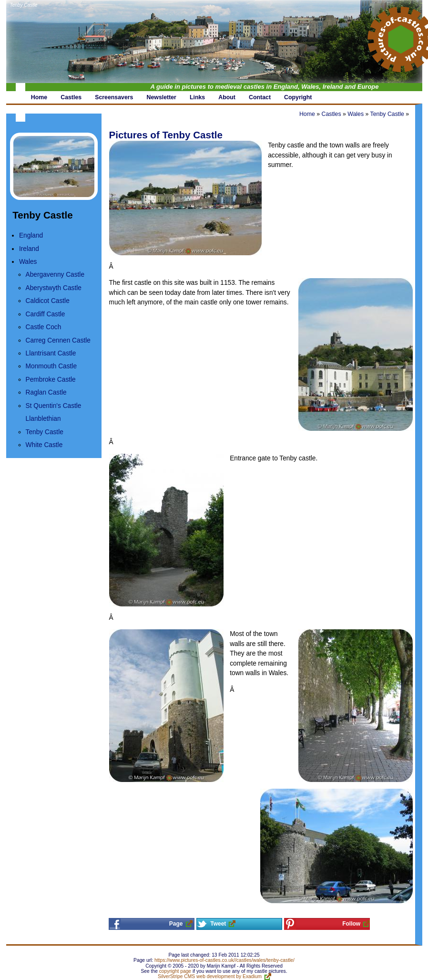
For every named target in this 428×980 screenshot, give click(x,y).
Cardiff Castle (46, 314)
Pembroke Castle (51, 380)
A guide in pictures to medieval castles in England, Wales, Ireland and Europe (265, 87)
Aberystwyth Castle (54, 288)
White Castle (44, 445)
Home (307, 114)
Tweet (218, 924)
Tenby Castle (24, 5)
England (31, 235)
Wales (28, 262)
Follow (351, 924)
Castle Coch (44, 327)
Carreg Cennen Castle (58, 340)
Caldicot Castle (48, 301)
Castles (331, 114)
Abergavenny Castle (55, 275)
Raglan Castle (46, 392)
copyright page (175, 971)
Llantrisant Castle (51, 353)
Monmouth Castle (51, 366)
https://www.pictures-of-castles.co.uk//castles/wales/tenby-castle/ (224, 960)
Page (176, 924)
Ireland (29, 249)
